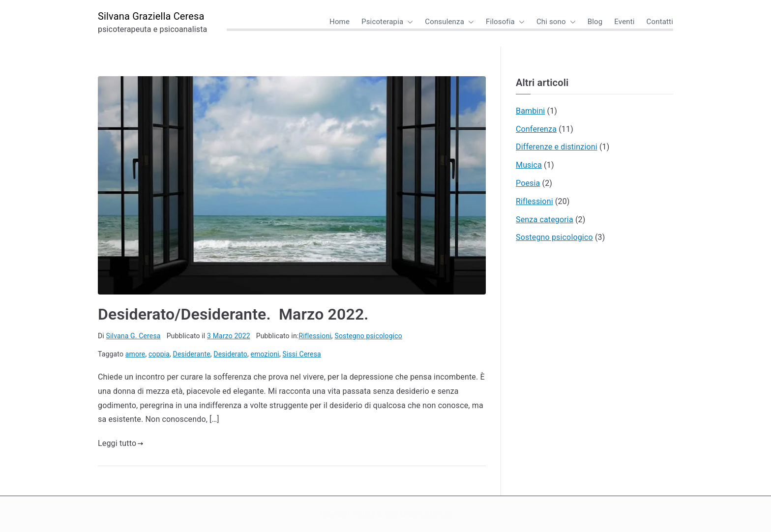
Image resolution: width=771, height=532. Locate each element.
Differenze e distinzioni (557, 147)
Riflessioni (315, 336)
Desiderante (192, 354)
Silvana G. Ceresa (133, 336)
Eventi (624, 22)
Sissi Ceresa (301, 354)
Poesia (528, 183)
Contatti (660, 22)
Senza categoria (545, 220)
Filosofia (505, 22)
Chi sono (556, 22)
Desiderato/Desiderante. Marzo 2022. (233, 314)
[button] (408, 22)
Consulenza (449, 22)
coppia (159, 354)
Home (340, 22)
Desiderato (230, 354)
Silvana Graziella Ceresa (151, 16)
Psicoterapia (387, 22)
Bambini (530, 111)
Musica (529, 165)
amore (135, 354)
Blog (595, 22)
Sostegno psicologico (368, 336)
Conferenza (536, 129)
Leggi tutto (121, 443)
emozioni (265, 354)
